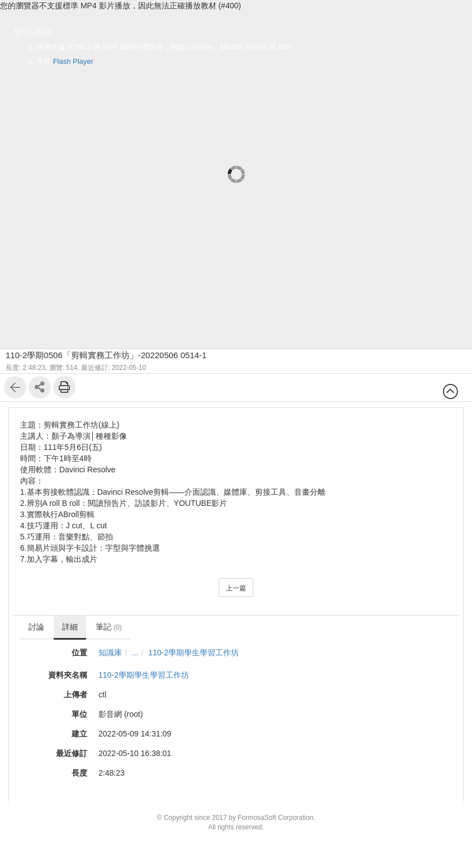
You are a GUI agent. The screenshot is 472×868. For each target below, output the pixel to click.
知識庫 (110, 653)
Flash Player (73, 61)
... (135, 653)
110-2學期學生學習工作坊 (193, 653)
